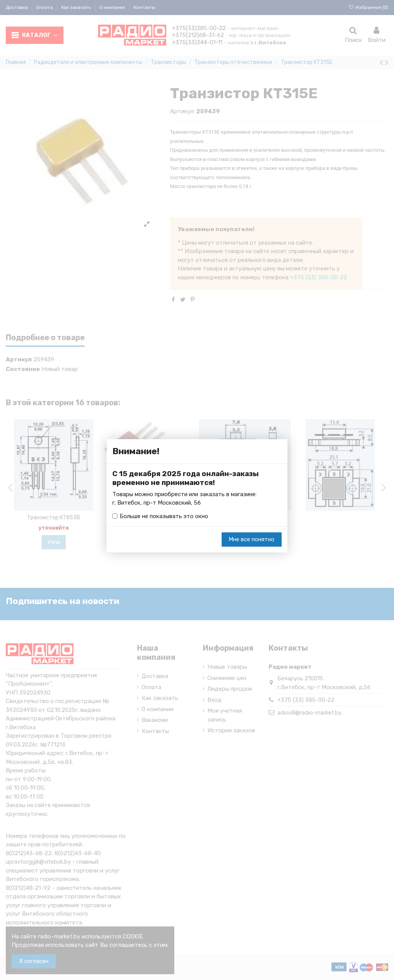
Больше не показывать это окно (164, 516)
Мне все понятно (251, 540)
